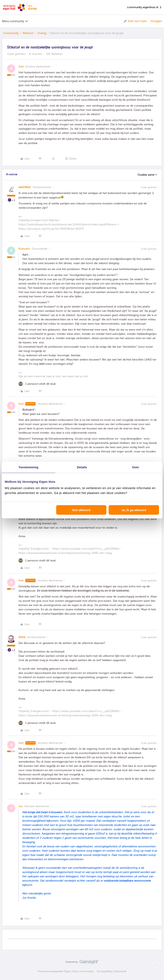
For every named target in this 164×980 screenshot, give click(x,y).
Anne (22, 637)
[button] (135, 21)
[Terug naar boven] (156, 965)
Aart (21, 67)
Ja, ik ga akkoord (134, 510)
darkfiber (25, 187)
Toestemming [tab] (28, 467)
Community (11, 33)
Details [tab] (82, 467)
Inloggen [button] (156, 21)
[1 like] (37, 384)
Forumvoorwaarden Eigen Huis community (66, 971)
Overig (42, 33)
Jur (21, 806)
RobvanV (24, 249)
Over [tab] (136, 467)
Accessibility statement (112, 971)
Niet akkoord (81, 510)
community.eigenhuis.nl (144, 7)
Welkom (28, 33)
